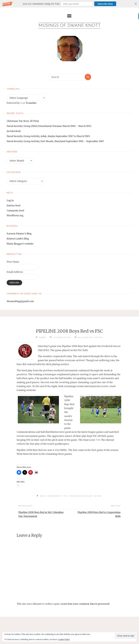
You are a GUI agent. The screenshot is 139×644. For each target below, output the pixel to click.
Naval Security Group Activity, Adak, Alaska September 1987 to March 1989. (48, 136)
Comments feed (15, 211)
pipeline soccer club (81, 496)
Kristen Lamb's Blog (18, 239)
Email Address (15, 272)
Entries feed (13, 206)
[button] (69, 4)
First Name (13, 262)
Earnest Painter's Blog (19, 234)
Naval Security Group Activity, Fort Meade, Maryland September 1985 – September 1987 (55, 141)
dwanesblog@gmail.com (20, 301)
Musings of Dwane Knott (69, 26)
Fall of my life (85, 337)
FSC (66, 496)
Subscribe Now (105, 4)
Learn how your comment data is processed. (85, 604)
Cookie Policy (64, 639)
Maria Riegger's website (20, 244)
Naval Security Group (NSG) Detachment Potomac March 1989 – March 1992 (49, 126)
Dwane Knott (54, 496)
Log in (10, 200)
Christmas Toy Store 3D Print (23, 121)
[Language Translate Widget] (26, 98)
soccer (99, 337)
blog (42, 496)
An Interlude (14, 131)
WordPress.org (15, 216)
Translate (28, 103)
